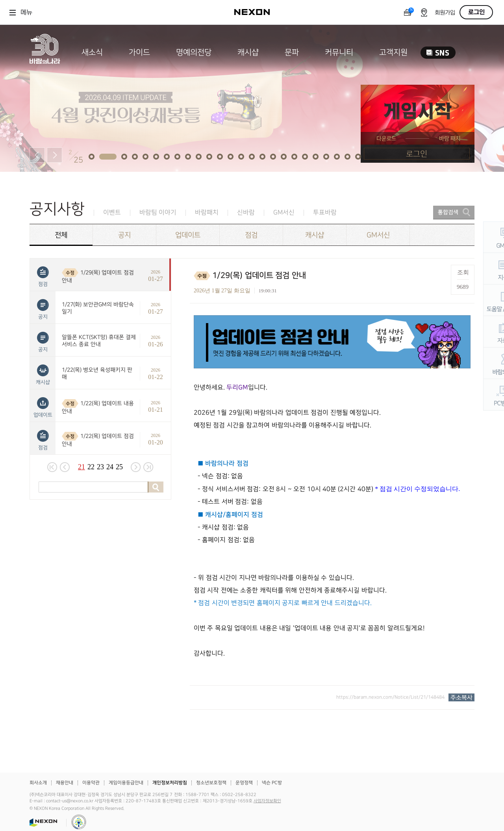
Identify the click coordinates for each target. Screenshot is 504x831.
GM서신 (284, 213)
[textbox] (332, 488)
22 (91, 467)
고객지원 (393, 52)
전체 (61, 235)
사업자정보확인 (267, 801)
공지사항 (57, 209)
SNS (438, 53)
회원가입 (445, 13)
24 (110, 467)
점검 (251, 235)
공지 (124, 235)
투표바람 (325, 213)
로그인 (476, 12)
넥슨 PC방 (272, 783)
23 (100, 467)
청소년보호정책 (211, 783)
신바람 (246, 213)
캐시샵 (248, 52)
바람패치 (207, 213)
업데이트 (188, 235)
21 (82, 467)
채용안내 (65, 783)
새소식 (92, 52)
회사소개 (38, 783)
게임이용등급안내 (126, 783)
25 (119, 467)
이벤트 (112, 213)
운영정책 (244, 783)
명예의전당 (194, 52)
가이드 (139, 52)
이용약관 (91, 783)
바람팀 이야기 (158, 213)
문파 (292, 52)
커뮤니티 (339, 52)
